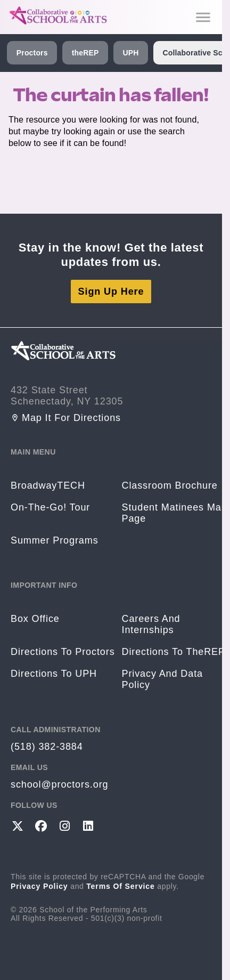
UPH (130, 53)
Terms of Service (121, 886)
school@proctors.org (59, 784)
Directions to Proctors (63, 652)
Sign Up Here (111, 291)
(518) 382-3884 (47, 747)
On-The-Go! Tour (50, 507)
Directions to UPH (54, 674)
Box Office (35, 619)
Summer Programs (55, 540)
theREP (85, 53)
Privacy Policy (39, 886)
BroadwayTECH (48, 485)
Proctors (32, 53)
